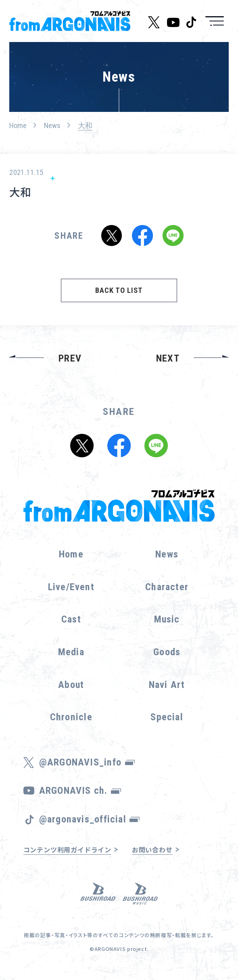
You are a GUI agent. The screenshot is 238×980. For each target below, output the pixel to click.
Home (18, 125)
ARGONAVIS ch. (80, 791)
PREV (70, 358)
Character (167, 587)
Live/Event (71, 587)
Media (71, 652)
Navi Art (167, 685)
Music (167, 619)
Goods (167, 652)
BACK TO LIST (119, 290)
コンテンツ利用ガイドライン (68, 850)
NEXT (168, 358)
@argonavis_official (89, 819)
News (52, 125)
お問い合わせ (152, 850)
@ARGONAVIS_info (87, 762)
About (71, 685)
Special (167, 717)
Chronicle (71, 717)
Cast (71, 619)
